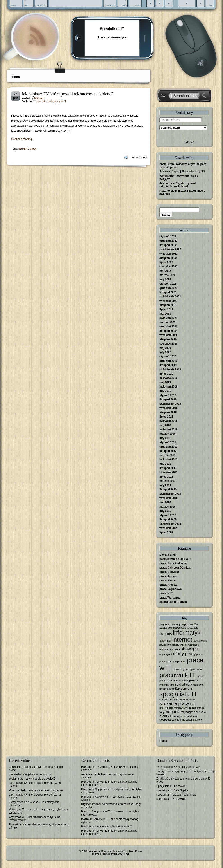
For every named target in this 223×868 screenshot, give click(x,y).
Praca (163, 741)
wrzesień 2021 (169, 301)
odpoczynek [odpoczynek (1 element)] (166, 654)
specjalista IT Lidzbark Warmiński (176, 795)
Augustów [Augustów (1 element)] (165, 624)
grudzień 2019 (168, 361)
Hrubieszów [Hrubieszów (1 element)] (166, 634)
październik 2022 (170, 249)
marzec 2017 (167, 455)
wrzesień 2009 (169, 528)
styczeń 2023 (168, 237)
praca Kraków (168, 585)
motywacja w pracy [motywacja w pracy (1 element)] (170, 649)
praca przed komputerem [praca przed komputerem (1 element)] (173, 661)
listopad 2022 (168, 245)
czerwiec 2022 (168, 267)
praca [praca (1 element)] (199, 654)
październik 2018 (170, 404)
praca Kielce (167, 580)
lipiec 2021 (166, 309)
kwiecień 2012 (168, 460)
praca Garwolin (169, 572)
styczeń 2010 (168, 515)
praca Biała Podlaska (173, 563)
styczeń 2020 (168, 357)
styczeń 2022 (168, 284)
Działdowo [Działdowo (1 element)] (165, 628)
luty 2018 (165, 438)
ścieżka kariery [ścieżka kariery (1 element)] (194, 720)
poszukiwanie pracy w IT (52, 102)
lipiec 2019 (166, 374)
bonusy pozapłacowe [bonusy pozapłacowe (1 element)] (182, 624)
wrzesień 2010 (169, 498)
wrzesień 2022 (169, 254)
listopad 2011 (168, 468)
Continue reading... (23, 139)
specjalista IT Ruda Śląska (172, 790)
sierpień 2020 (168, 339)
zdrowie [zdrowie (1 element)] (181, 720)
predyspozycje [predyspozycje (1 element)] (167, 680)
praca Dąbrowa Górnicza (175, 568)
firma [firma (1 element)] (174, 628)
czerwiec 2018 (168, 421)
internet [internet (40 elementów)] (182, 640)
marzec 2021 (167, 322)
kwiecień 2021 (168, 318)
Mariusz (39, 98)
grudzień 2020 (168, 327)
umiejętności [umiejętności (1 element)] (166, 708)
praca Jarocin (168, 576)
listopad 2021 (168, 292)
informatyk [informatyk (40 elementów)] (187, 633)
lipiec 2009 (166, 532)
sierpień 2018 (168, 412)
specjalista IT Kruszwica (171, 799)
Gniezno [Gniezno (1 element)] (182, 628)
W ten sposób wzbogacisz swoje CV (178, 767)
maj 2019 (165, 382)
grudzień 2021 (168, 288)
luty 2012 (165, 464)
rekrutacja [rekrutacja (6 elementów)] (184, 684)
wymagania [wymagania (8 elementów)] (170, 712)
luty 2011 (165, 485)
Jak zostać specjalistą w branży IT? (182, 172)
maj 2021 (165, 314)
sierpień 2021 (168, 305)
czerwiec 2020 (168, 344)
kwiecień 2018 (168, 429)
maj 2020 (165, 348)
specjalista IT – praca (173, 602)
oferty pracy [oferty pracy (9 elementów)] (184, 654)
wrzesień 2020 (169, 335)
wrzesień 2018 (169, 408)
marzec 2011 (167, 481)
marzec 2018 (167, 434)
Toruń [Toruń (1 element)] (193, 704)
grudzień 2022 (168, 241)
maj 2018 (165, 425)
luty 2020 (165, 352)
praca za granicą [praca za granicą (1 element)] (182, 669)
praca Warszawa (170, 598)
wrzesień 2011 (169, 472)
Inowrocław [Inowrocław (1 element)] (165, 641)
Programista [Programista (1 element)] (182, 680)
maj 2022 (165, 271)
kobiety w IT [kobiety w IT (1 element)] (178, 645)
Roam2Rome (122, 854)
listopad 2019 (168, 365)
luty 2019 (165, 391)
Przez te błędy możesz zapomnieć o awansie (36, 790)
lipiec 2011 (166, 477)
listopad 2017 (168, 451)
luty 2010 (165, 511)
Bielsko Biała (168, 555)
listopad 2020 (168, 331)
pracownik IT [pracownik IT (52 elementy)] (177, 675)
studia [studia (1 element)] (192, 699)
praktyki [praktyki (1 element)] (200, 676)
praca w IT (166, 593)
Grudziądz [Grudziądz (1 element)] (193, 628)
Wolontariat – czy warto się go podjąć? (32, 779)
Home (15, 77)
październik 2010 (170, 494)
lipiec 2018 (166, 417)
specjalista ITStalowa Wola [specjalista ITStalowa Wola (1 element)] (174, 699)
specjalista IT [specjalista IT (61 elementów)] (178, 694)
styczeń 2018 (168, 442)
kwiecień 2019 (168, 387)
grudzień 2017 (168, 447)
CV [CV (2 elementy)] (196, 624)
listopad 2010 (168, 490)
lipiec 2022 (166, 262)
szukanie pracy (27, 149)
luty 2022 (165, 279)
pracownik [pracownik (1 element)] (197, 669)
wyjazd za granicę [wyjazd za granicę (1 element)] (195, 708)
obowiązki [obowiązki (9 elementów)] (190, 649)
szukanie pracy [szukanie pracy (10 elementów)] (174, 703)
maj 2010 (165, 502)
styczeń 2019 (168, 395)
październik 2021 (170, 297)
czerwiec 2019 (168, 378)
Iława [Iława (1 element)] (196, 641)
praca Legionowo (171, 589)
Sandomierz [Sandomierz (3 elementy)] (184, 689)
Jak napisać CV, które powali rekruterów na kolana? (67, 94)
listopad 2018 (168, 399)
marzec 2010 (167, 507)
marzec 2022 (167, 275)
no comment (140, 157)
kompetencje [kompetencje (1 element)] (192, 645)
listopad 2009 (168, 520)
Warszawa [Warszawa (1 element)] (179, 708)
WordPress (136, 851)
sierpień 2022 (168, 258)
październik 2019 (170, 369)
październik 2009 (170, 524)
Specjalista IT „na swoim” (171, 786)
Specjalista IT (112, 29)
